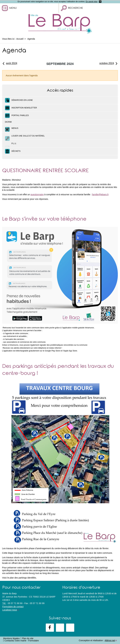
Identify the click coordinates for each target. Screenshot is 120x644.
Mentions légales (11, 638)
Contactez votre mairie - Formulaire (22, 641)
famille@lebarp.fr (100, 194)
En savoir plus (91, 2)
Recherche (76, 8)
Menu (13, 8)
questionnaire (37, 194)
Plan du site (28, 638)
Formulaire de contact (13, 607)
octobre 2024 (109, 63)
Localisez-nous (10, 610)
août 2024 (10, 63)
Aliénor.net (110, 640)
